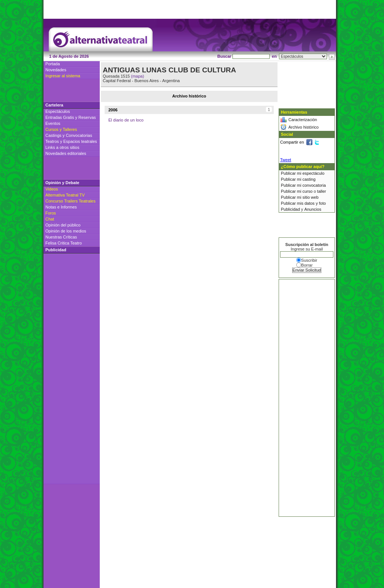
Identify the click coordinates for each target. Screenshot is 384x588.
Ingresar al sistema (63, 76)
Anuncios (313, 209)
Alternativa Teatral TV (65, 195)
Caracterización (303, 120)
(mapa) (137, 76)
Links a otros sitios (62, 147)
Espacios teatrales (80, 141)
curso (307, 191)
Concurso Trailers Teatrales (70, 201)
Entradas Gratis (60, 117)
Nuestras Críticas (61, 237)
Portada (53, 64)
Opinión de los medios (66, 231)
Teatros (52, 141)
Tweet (286, 160)
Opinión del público (63, 225)
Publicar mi (292, 173)
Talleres (70, 129)
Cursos (52, 129)
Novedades (56, 70)
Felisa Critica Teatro (64, 243)
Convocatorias (79, 135)
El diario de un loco (126, 120)
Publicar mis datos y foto (303, 203)
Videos (52, 189)
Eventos (53, 123)
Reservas (87, 117)
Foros (51, 213)
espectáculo (313, 173)
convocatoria (314, 185)
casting (309, 179)
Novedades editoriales (66, 153)
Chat (50, 219)
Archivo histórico (304, 127)
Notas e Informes (61, 207)
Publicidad (290, 209)
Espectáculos (58, 111)
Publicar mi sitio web (300, 197)
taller (322, 191)
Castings (53, 135)
